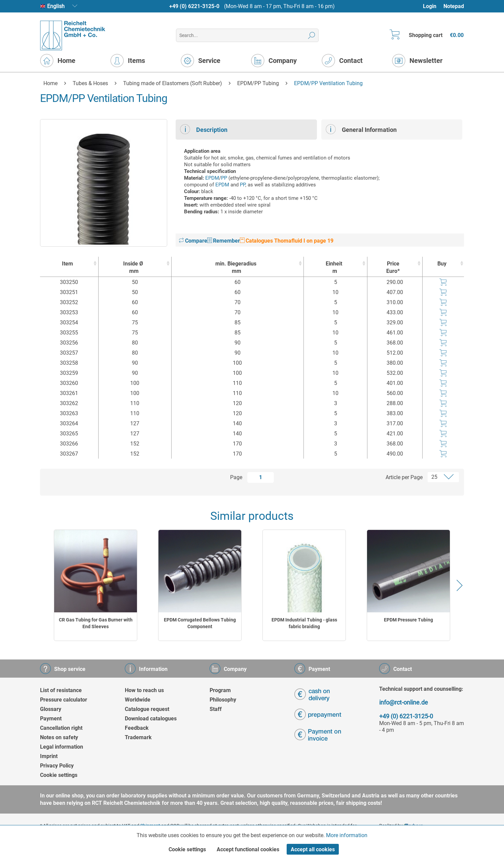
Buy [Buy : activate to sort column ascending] (442, 264)
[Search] (312, 35)
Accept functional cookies (248, 849)
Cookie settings (59, 775)
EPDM (212, 178)
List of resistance (61, 690)
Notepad (454, 6)
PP (224, 178)
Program (220, 690)
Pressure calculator (64, 700)
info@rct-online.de (404, 702)
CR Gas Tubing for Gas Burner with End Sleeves (96, 623)
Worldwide (138, 700)
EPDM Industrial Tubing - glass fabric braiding (304, 623)
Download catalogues (151, 719)
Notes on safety (59, 737)
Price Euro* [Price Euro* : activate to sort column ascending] (393, 267)
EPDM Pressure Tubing (408, 620)
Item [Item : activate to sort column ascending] (67, 264)
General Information (361, 129)
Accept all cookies (313, 849)
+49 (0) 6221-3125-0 (194, 6)
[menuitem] (433, 6)
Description (204, 129)
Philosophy (223, 700)
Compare (193, 241)
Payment (51, 719)
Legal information (62, 747)
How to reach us (144, 690)
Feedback (137, 728)
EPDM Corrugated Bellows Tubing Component (200, 623)
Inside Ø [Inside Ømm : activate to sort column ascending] (133, 268)
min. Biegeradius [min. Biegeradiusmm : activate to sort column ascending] (236, 268)
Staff (216, 709)
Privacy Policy (57, 766)
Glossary (51, 709)
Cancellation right (61, 728)
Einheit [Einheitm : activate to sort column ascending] (334, 268)
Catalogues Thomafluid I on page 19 (287, 241)
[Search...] (247, 35)
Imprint (49, 756)
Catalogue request (147, 709)
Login (430, 6)
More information (347, 835)
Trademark (138, 737)
